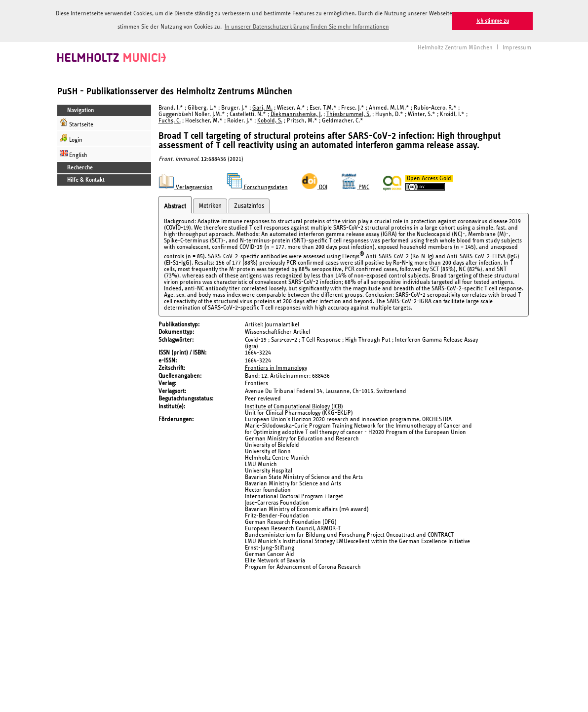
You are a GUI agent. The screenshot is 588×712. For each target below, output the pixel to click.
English (74, 153)
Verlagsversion (186, 187)
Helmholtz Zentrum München (455, 47)
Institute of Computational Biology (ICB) (294, 406)
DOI (314, 187)
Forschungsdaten (257, 187)
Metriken (210, 205)
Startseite (77, 122)
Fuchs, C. (170, 120)
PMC (355, 187)
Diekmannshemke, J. (296, 113)
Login (71, 138)
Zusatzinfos (249, 205)
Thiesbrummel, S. (349, 113)
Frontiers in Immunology (276, 368)
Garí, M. (262, 107)
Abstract (175, 206)
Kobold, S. (270, 120)
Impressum (517, 47)
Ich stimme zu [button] (493, 21)
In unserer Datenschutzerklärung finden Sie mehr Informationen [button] (307, 27)
